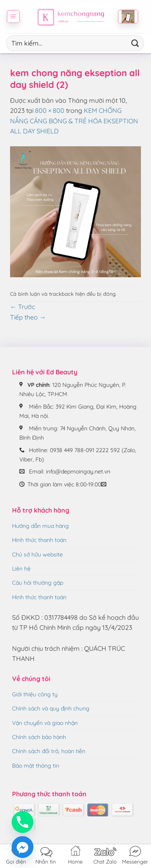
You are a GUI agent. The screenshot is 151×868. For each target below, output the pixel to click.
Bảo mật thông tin (36, 766)
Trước (23, 307)
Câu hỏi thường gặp (38, 583)
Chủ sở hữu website (37, 554)
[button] (13, 17)
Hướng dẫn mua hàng (40, 526)
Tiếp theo (28, 317)
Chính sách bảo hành (39, 737)
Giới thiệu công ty (35, 694)
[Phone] (23, 822)
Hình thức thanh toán (39, 540)
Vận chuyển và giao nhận (45, 723)
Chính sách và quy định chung (51, 708)
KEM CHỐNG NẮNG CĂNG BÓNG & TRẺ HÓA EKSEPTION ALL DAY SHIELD (74, 121)
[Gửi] (135, 43)
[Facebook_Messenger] (23, 847)
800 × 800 (50, 110)
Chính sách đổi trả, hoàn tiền (49, 751)
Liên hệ (21, 569)
